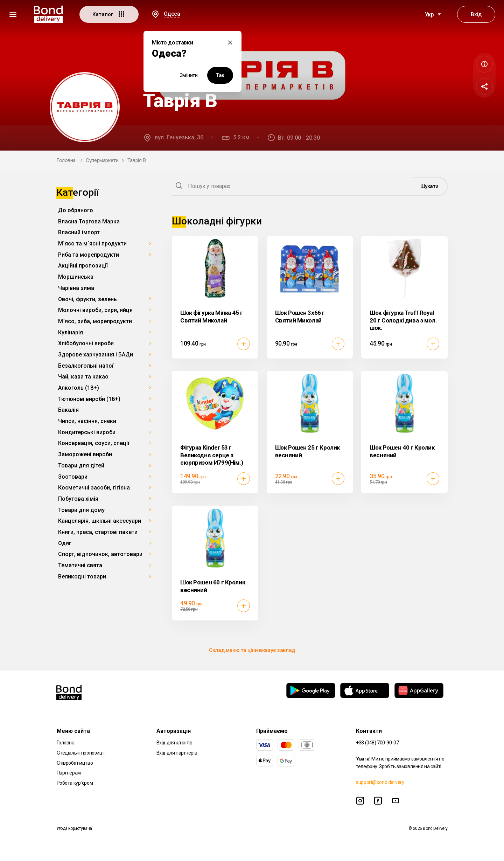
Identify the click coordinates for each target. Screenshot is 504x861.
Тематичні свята (80, 565)
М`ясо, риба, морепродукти (95, 321)
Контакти (369, 731)
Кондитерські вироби (87, 432)
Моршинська (76, 277)
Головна (66, 160)
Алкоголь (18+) (79, 388)
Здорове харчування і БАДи (96, 355)
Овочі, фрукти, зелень (87, 299)
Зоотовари (73, 477)
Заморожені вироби (85, 454)
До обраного (76, 210)
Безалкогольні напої (86, 366)
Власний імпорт (79, 232)
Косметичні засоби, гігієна (94, 488)
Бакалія (68, 410)
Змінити (189, 75)
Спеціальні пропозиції (81, 753)
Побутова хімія (78, 499)
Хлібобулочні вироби (86, 343)
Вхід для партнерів (177, 753)
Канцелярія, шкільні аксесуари (100, 521)
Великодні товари (82, 577)
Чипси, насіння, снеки (87, 421)
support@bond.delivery (380, 782)
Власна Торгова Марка (89, 221)
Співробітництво (75, 763)
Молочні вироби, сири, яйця (95, 310)
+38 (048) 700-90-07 (377, 743)
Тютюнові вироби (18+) (89, 399)
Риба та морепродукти (89, 255)
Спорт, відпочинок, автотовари (100, 554)
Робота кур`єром (75, 783)
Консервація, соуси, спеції (94, 443)
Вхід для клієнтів (174, 743)
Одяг (65, 543)
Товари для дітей (81, 466)
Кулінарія (71, 332)
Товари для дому (81, 510)
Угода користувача (74, 828)
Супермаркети (102, 160)
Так (220, 75)
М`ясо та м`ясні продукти (92, 244)
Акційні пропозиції (83, 266)
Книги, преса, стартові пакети (98, 532)
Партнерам (69, 773)
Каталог (109, 14)
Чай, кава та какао (83, 377)
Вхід (476, 14)
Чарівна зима (76, 288)
